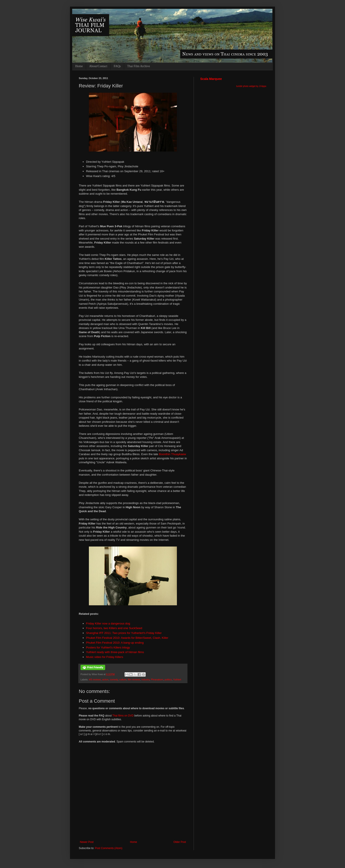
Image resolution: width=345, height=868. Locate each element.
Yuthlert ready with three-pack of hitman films (115, 652)
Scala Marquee (211, 79)
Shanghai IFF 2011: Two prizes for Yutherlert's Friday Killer (124, 633)
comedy (114, 680)
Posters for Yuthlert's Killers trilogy (108, 647)
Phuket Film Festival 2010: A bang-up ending (115, 643)
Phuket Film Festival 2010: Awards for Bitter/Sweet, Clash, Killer (127, 638)
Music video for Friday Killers (105, 657)
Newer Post (87, 842)
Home (79, 66)
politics (168, 680)
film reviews (134, 680)
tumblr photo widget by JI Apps (251, 86)
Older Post (180, 842)
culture (123, 680)
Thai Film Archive (139, 66)
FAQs (117, 66)
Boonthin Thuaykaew (172, 454)
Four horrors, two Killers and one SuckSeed (114, 628)
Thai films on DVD (123, 716)
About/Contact (98, 66)
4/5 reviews (95, 680)
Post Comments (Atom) (109, 848)
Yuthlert (177, 680)
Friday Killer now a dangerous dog (108, 623)
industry (146, 680)
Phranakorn (157, 680)
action (105, 680)
